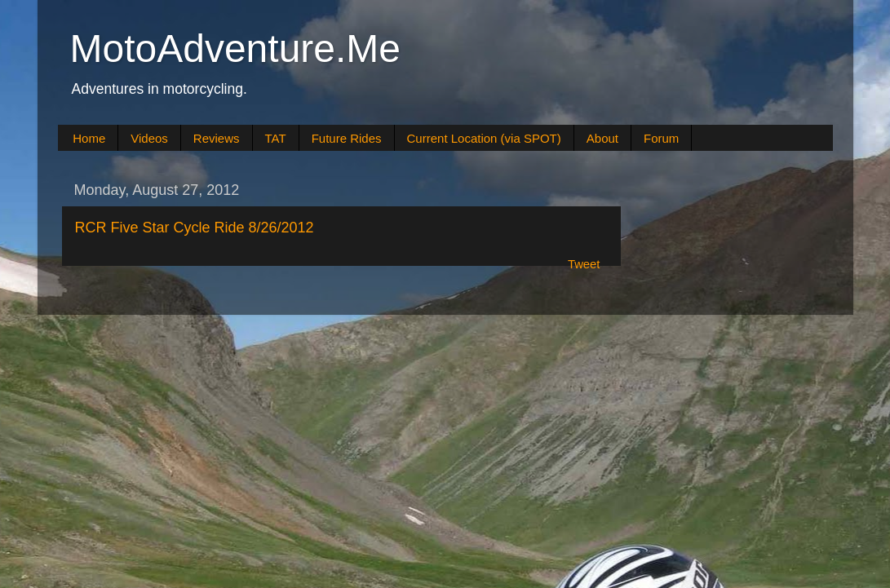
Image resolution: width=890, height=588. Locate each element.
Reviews (217, 138)
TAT (276, 138)
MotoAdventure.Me (236, 49)
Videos (149, 138)
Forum (661, 138)
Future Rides (347, 138)
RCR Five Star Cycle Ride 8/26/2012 (195, 228)
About (602, 138)
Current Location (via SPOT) (484, 138)
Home (89, 138)
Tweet (584, 264)
